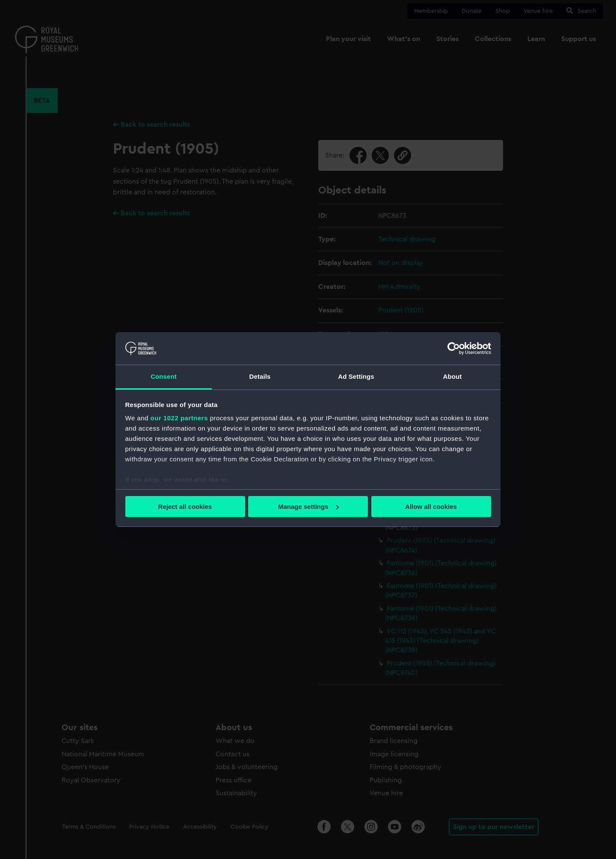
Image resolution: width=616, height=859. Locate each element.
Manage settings (308, 507)
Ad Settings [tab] (356, 376)
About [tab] (453, 376)
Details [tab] (260, 376)
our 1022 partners (179, 418)
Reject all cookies (185, 507)
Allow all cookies (431, 507)
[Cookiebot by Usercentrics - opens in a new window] (454, 348)
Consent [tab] (164, 376)
